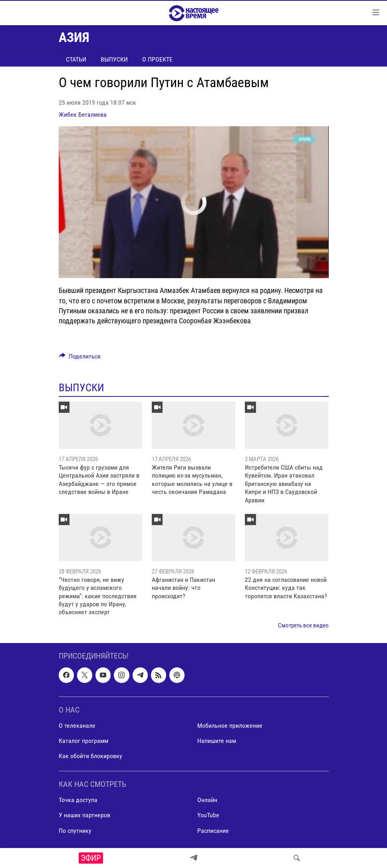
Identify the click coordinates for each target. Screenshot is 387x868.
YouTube (208, 815)
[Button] (80, 358)
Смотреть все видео (303, 625)
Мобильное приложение (230, 726)
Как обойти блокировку (90, 756)
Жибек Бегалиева (83, 114)
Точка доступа (78, 800)
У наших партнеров (84, 815)
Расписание (213, 831)
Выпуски (114, 59)
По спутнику (75, 831)
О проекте (157, 59)
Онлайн (207, 800)
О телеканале (77, 726)
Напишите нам (217, 741)
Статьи (76, 59)
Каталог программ (83, 741)
